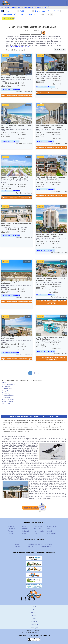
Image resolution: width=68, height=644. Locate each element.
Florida (31, 7)
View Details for (11, 90)
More (30, 15)
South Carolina (52, 526)
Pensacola (5, 393)
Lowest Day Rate (54, 11)
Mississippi (25, 531)
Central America (46, 544)
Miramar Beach (7, 389)
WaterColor (6, 404)
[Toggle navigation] (64, 3)
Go (44, 33)
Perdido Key (6, 397)
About (34, 616)
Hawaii (10, 533)
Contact (34, 622)
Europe (17, 546)
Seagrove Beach (7, 401)
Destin (4, 382)
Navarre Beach (40, 7)
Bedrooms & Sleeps (8, 15)
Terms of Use (47, 635)
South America (46, 546)
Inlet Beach (6, 387)
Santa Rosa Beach (8, 399)
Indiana (24, 526)
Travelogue (34, 628)
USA (25, 7)
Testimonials (34, 625)
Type (21, 15)
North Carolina (39, 531)
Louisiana (24, 529)
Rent (34, 607)
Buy (34, 610)
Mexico (30, 546)
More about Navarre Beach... (20, 47)
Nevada (24, 533)
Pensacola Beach (8, 395)
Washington (51, 533)
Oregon (37, 533)
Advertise (34, 613)
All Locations (5, 7)
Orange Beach (7, 391)
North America (17, 7)
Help (34, 619)
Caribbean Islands (34, 544)
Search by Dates (8, 18)
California (11, 529)
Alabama (11, 526)
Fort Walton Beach (8, 385)
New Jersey (38, 526)
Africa (17, 544)
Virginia (50, 531)
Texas (49, 529)
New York (37, 529)
